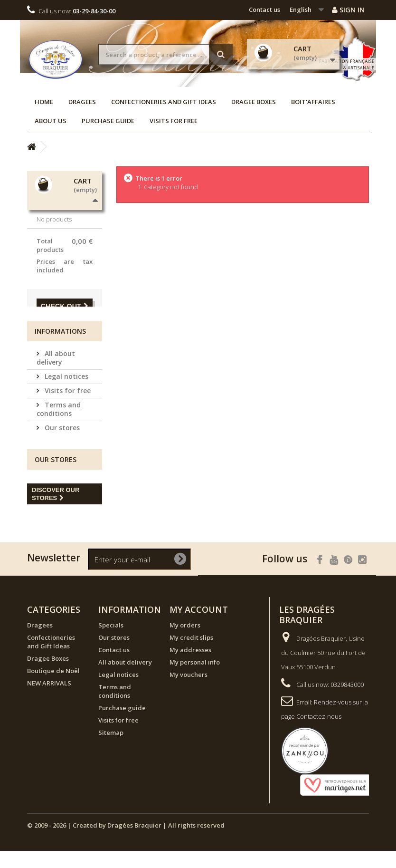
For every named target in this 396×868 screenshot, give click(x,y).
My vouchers (189, 692)
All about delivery (56, 375)
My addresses (190, 667)
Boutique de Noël (53, 688)
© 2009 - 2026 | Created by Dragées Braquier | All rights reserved (126, 842)
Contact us (264, 10)
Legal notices (66, 393)
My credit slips (191, 655)
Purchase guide (108, 121)
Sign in (348, 10)
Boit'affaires (313, 102)
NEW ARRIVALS (49, 700)
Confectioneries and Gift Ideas (164, 102)
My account (199, 627)
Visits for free (174, 121)
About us (51, 121)
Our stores (61, 445)
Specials (111, 642)
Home (44, 102)
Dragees (82, 102)
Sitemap (111, 750)
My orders (185, 642)
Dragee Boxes (254, 102)
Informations (60, 348)
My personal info (195, 679)
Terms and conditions (59, 426)
